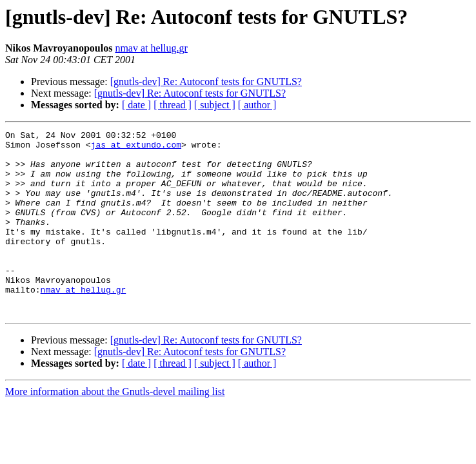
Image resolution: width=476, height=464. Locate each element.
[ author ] (257, 105)
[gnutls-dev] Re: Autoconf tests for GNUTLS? (206, 82)
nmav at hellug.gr (151, 48)
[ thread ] (173, 105)
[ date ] (136, 105)
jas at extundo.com (136, 148)
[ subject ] (215, 105)
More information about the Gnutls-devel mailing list (115, 428)
